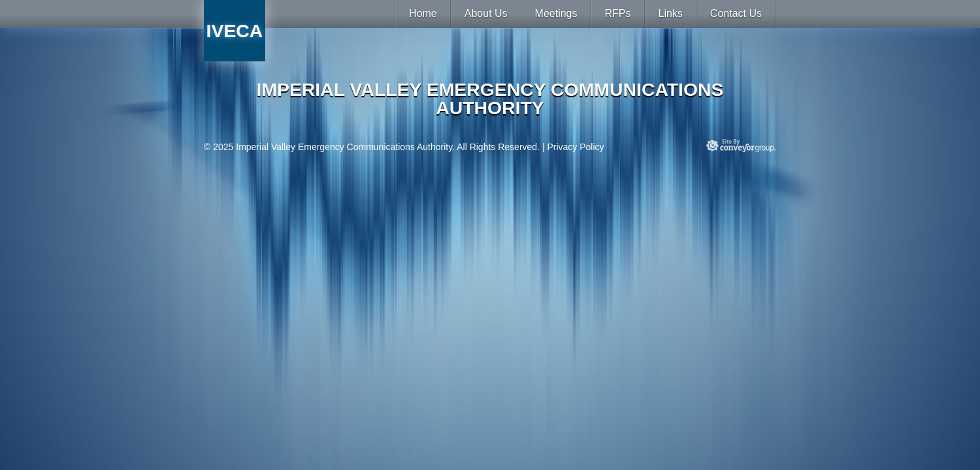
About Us (486, 13)
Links (671, 13)
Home (423, 13)
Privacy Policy (575, 147)
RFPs (618, 13)
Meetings (556, 13)
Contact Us (736, 13)
